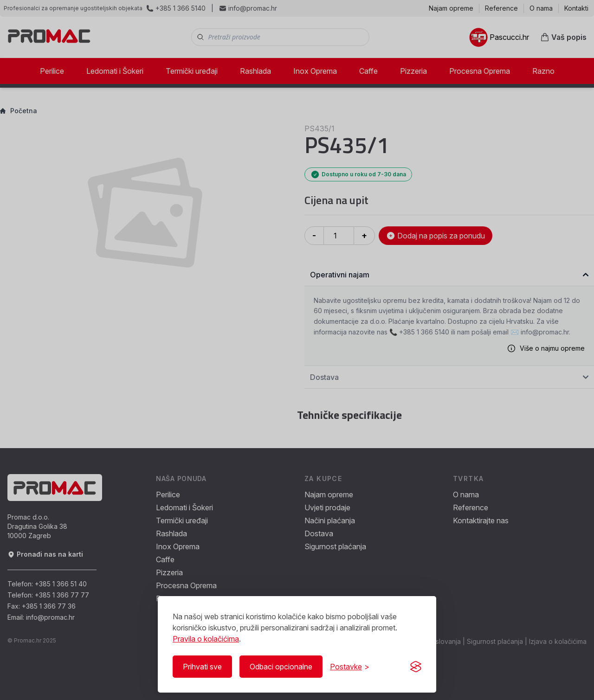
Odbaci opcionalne (281, 667)
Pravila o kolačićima (206, 639)
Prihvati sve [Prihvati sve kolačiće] (202, 667)
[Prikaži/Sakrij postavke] (350, 667)
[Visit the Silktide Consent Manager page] (416, 667)
